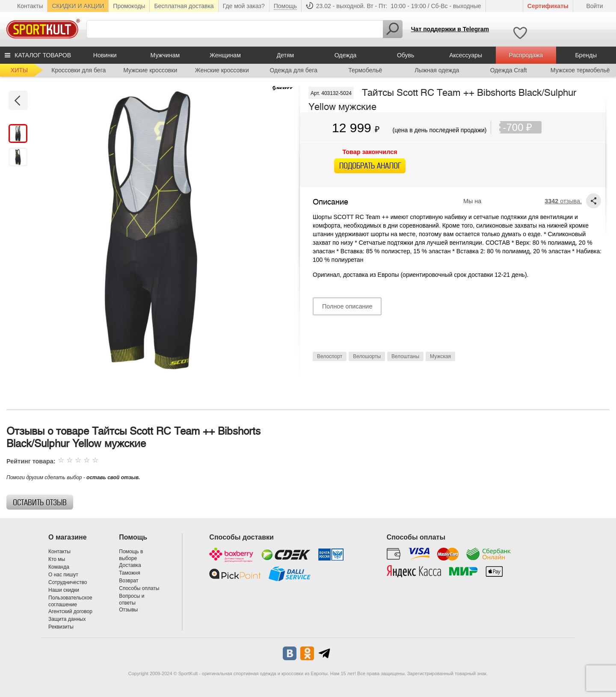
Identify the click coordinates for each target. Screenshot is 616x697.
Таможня (129, 573)
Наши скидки (64, 590)
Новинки (105, 55)
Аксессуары (466, 55)
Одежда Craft (509, 70)
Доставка (130, 565)
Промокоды (129, 6)
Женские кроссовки (222, 70)
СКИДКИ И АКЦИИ (78, 6)
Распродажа (526, 55)
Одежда (346, 55)
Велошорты (367, 356)
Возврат (129, 581)
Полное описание (347, 306)
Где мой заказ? (244, 6)
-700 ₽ (522, 127)
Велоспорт (330, 356)
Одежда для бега (293, 70)
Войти (594, 6)
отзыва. (563, 201)
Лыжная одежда (437, 70)
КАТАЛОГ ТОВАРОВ (43, 55)
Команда (59, 567)
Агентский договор (70, 611)
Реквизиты (61, 627)
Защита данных (67, 619)
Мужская (440, 356)
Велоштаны (405, 356)
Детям (285, 55)
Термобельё (365, 70)
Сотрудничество (68, 582)
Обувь (406, 55)
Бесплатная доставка (184, 6)
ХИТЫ (19, 70)
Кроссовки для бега (78, 70)
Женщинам (225, 55)
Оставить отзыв (40, 503)
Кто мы (57, 559)
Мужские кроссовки (150, 70)
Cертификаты (548, 6)
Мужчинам (165, 55)
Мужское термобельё (580, 70)
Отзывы (128, 610)
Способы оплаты (139, 588)
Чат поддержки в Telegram (450, 29)
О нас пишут (63, 575)
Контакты (30, 6)
